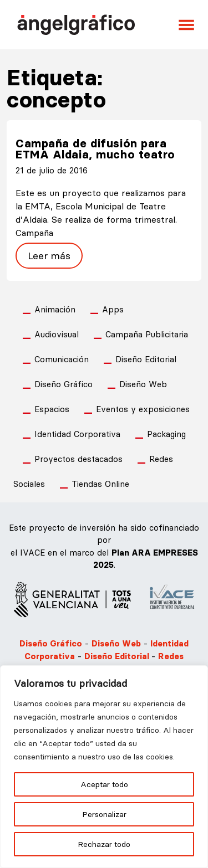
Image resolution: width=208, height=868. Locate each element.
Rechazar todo (104, 844)
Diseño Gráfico (64, 384)
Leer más (49, 256)
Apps (113, 309)
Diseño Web (143, 384)
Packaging (166, 434)
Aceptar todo (104, 784)
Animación (55, 309)
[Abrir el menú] (186, 25)
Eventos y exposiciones (143, 409)
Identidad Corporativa (77, 434)
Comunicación (62, 359)
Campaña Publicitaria (147, 334)
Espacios (52, 409)
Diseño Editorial (146, 359)
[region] (104, 767)
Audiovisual (57, 334)
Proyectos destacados (78, 459)
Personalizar (104, 814)
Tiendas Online (100, 484)
